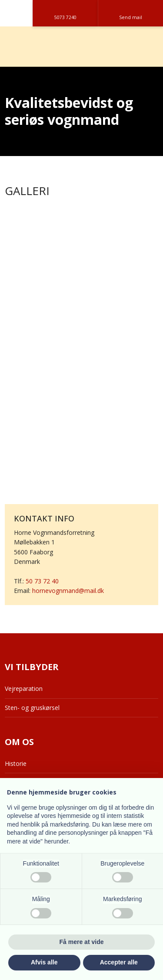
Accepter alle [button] (119, 962)
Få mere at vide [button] (82, 942)
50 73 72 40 (42, 581)
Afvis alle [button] (44, 962)
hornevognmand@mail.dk (68, 591)
